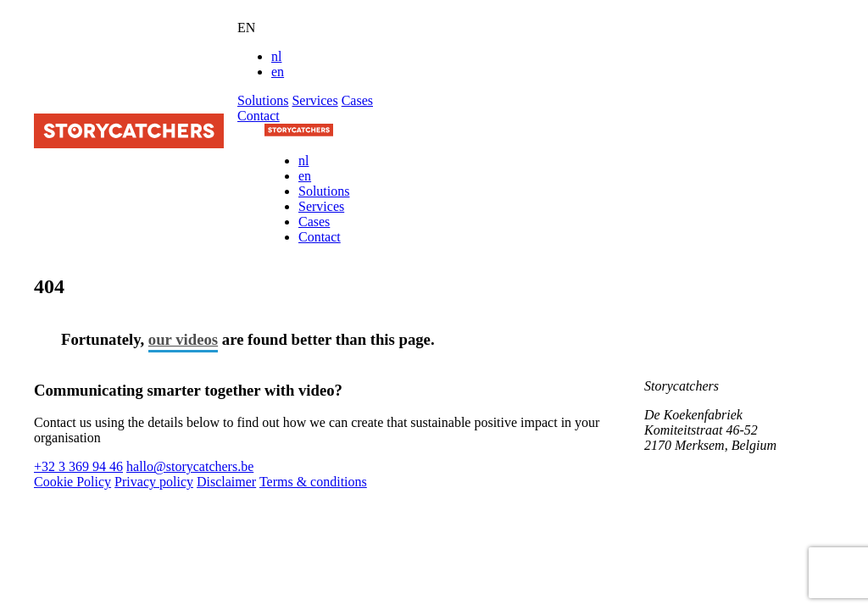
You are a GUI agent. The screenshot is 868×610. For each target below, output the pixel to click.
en (278, 72)
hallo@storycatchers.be (190, 466)
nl (276, 56)
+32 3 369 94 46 (78, 466)
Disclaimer (226, 482)
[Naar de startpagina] (129, 144)
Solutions (263, 100)
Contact (259, 116)
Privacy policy (154, 482)
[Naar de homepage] (299, 132)
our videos (183, 339)
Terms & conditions (313, 482)
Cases (357, 100)
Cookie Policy (72, 482)
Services (314, 100)
